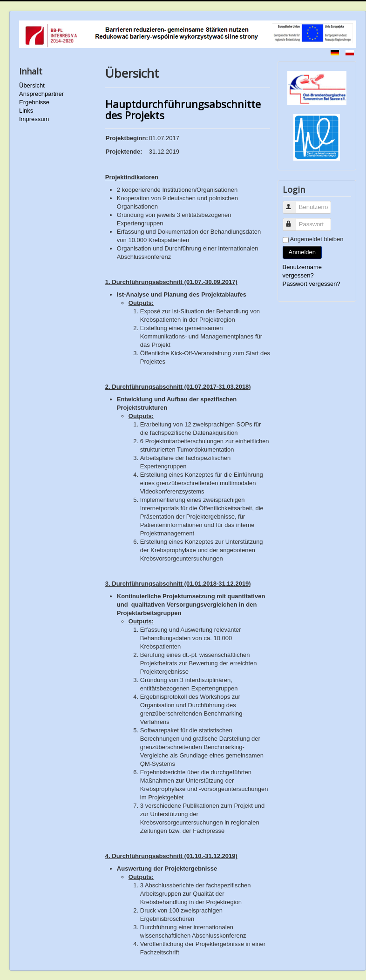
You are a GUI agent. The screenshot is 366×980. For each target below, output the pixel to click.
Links (26, 111)
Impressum (34, 119)
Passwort (294, 220)
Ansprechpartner (41, 94)
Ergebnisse (34, 102)
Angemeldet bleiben (317, 239)
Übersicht (32, 85)
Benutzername (294, 203)
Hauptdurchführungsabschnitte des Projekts (183, 109)
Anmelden (302, 252)
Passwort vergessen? (312, 284)
